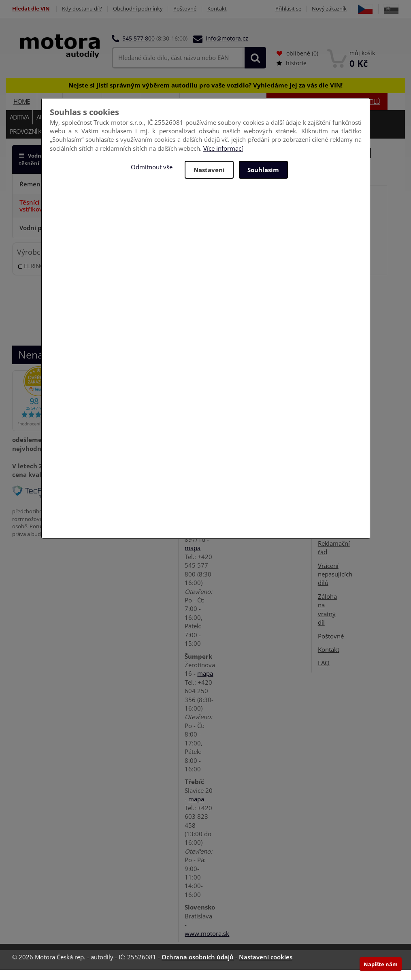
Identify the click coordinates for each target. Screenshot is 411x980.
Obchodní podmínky (138, 9)
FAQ (324, 673)
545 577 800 (138, 48)
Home (21, 111)
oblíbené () (297, 63)
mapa (193, 558)
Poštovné (185, 9)
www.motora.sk (207, 944)
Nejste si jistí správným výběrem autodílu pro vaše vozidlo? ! (205, 95)
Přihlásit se (308, 9)
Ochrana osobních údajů (198, 967)
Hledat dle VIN (31, 9)
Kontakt (217, 9)
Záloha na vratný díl (327, 619)
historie (292, 73)
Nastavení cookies (266, 967)
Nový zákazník (349, 9)
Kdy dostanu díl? (82, 9)
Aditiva (19, 127)
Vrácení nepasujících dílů (335, 584)
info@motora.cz (227, 48)
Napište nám (381, 964)
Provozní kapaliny (36, 141)
